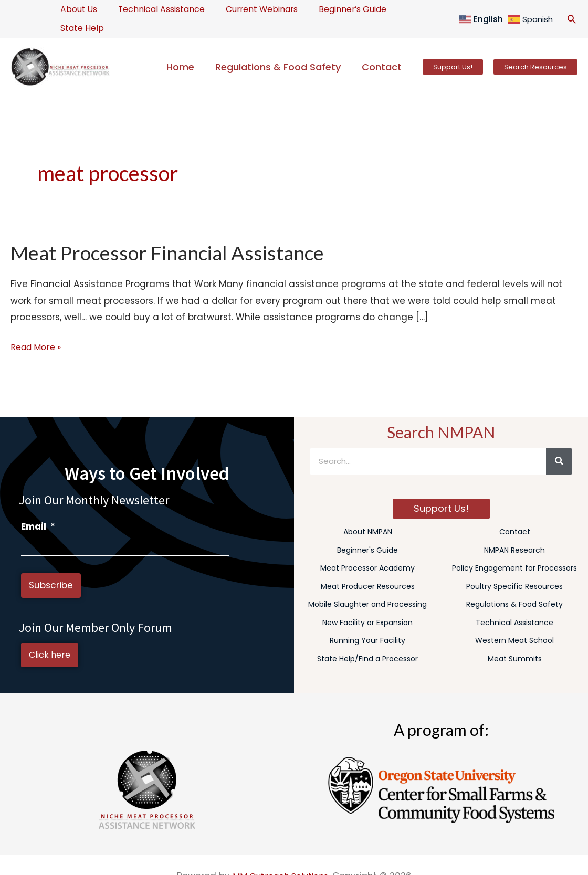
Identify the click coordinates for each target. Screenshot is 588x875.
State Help (409, 9)
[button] (572, 9)
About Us (77, 9)
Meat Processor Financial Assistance (177, 234)
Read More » (38, 327)
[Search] (559, 442)
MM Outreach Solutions (280, 860)
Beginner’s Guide (336, 9)
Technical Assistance (155, 9)
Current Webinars (250, 9)
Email (38, 508)
